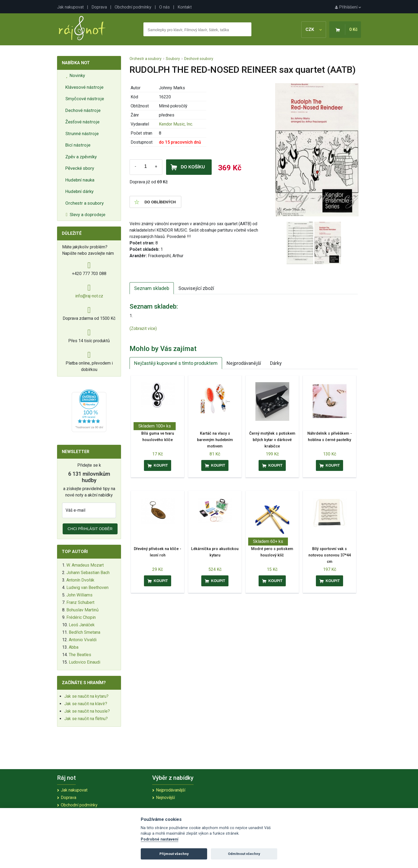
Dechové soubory (199, 59)
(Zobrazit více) (143, 328)
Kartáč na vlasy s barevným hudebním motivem (215, 440)
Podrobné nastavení (160, 839)
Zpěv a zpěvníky (81, 157)
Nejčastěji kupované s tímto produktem (176, 363)
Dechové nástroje (83, 110)
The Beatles (80, 655)
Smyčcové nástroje (85, 99)
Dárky (276, 363)
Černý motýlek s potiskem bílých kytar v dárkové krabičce (272, 440)
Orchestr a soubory (85, 203)
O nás (164, 7)
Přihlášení (348, 7)
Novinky (75, 75)
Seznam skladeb (152, 288)
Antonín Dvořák (80, 580)
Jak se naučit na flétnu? (86, 719)
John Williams (79, 595)
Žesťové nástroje (82, 122)
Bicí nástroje (78, 145)
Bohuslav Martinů (83, 610)
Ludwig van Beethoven (87, 588)
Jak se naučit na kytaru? (86, 696)
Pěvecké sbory (80, 168)
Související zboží (196, 288)
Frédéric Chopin (81, 617)
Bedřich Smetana (85, 632)
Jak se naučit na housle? (87, 711)
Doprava (99, 7)
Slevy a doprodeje (86, 215)
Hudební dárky (79, 191)
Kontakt (185, 7)
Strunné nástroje (82, 134)
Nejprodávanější (244, 363)
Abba (74, 647)
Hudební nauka (80, 180)
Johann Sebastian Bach (88, 573)
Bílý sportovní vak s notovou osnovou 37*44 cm (330, 555)
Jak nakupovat (70, 7)
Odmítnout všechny (244, 854)
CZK (314, 29)
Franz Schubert (80, 602)
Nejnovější (165, 798)
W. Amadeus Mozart (85, 565)
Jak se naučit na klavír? (86, 704)
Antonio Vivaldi (83, 640)
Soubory (173, 59)
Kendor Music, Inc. (176, 124)
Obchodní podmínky (133, 7)
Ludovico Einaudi (85, 662)
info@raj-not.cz (89, 296)
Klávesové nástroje (84, 87)
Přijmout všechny (174, 854)
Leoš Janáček (82, 625)
